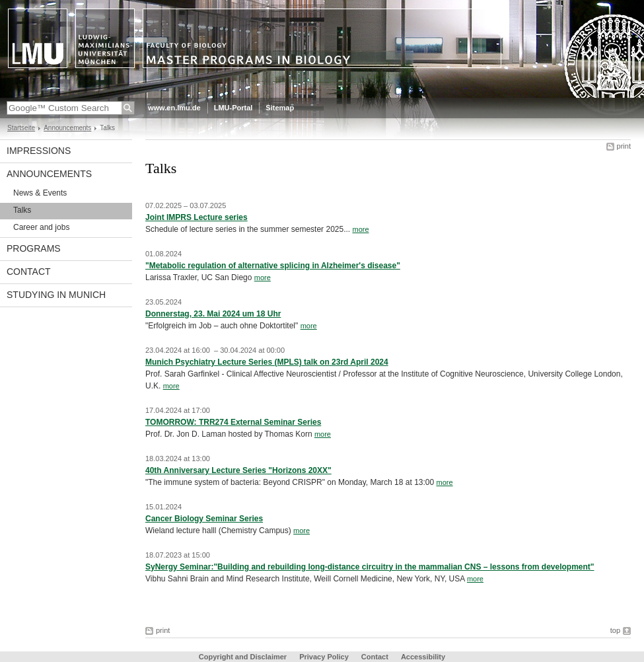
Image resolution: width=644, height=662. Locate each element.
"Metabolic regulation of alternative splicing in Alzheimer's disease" (273, 266)
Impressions (39, 151)
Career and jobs (41, 227)
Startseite (21, 128)
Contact (29, 272)
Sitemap (280, 108)
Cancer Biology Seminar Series (204, 519)
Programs (34, 248)
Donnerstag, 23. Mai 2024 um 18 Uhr (213, 314)
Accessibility (423, 657)
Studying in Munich (56, 295)
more (360, 229)
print (624, 146)
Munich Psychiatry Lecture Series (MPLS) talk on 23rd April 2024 (267, 362)
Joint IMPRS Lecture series (197, 217)
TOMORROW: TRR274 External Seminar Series (233, 422)
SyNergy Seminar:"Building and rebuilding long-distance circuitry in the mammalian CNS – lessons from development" (370, 567)
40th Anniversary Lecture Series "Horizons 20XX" (238, 470)
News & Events (40, 193)
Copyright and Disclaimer (243, 657)
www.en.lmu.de (174, 108)
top (615, 630)
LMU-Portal (233, 108)
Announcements (67, 128)
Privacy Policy (324, 657)
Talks (22, 210)
